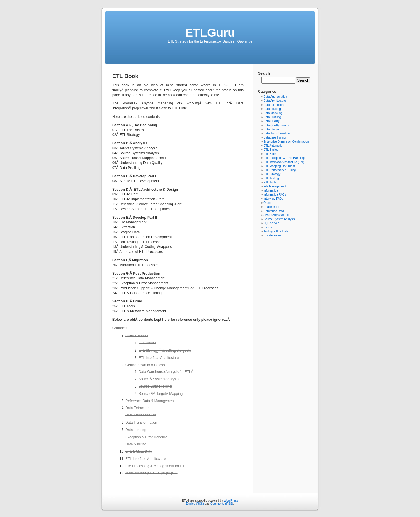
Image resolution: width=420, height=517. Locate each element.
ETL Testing (271, 178)
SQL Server (271, 223)
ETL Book (270, 154)
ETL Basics (271, 150)
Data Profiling (272, 117)
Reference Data (274, 211)
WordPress (231, 501)
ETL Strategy (272, 174)
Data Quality (271, 121)
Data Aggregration (275, 97)
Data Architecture (275, 101)
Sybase (268, 227)
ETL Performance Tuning (280, 170)
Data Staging (272, 129)
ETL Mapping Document (279, 166)
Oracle (268, 203)
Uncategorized (273, 235)
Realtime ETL (272, 207)
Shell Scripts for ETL (277, 215)
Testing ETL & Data (276, 231)
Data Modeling (273, 113)
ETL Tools (270, 182)
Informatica (271, 191)
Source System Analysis (279, 219)
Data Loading (272, 109)
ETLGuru (210, 33)
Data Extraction (273, 105)
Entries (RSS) (195, 504)
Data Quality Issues (276, 125)
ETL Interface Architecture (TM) (284, 162)
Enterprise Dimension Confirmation (286, 142)
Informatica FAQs (275, 195)
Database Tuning (274, 137)
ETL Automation (274, 146)
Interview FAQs (273, 199)
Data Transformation (277, 133)
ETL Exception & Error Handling (284, 158)
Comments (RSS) (222, 504)
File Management (275, 186)
